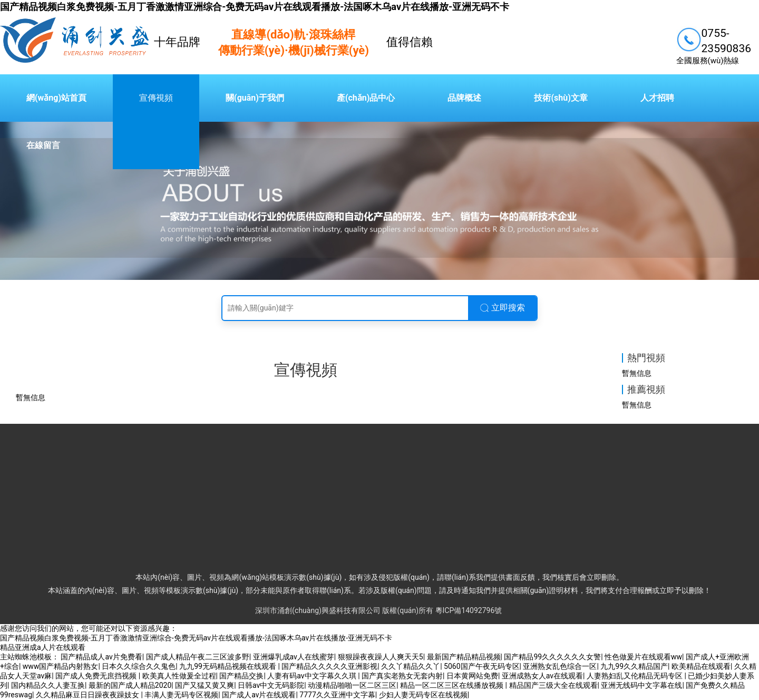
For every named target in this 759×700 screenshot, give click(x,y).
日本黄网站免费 (472, 676)
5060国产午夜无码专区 (481, 666)
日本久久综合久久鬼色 (139, 666)
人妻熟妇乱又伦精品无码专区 (635, 676)
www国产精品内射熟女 (61, 666)
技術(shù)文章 (561, 98)
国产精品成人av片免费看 (101, 657)
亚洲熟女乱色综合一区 (560, 666)
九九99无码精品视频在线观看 (228, 666)
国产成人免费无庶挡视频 (97, 676)
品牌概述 (464, 98)
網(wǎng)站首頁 (56, 98)
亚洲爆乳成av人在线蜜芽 (294, 657)
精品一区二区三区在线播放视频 (453, 685)
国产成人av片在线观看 (259, 695)
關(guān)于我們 (255, 98)
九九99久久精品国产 (634, 666)
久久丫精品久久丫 (411, 666)
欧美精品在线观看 (701, 666)
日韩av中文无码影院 (271, 685)
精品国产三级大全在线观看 (553, 685)
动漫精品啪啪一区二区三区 (352, 685)
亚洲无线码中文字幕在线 (641, 685)
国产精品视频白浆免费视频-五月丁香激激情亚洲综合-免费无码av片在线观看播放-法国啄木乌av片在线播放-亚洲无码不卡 (255, 7)
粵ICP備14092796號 (469, 610)
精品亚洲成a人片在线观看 (43, 647)
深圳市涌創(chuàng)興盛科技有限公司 (318, 610)
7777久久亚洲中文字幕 (337, 695)
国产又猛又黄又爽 (205, 685)
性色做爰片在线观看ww (643, 657)
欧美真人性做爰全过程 (179, 676)
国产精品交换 (241, 676)
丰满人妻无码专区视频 (181, 695)
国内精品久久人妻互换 (48, 685)
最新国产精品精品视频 (464, 657)
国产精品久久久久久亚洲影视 (329, 666)
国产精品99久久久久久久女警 (552, 657)
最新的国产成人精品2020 (130, 685)
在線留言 (43, 145)
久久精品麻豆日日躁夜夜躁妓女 (88, 695)
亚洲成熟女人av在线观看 (542, 676)
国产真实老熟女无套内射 (402, 676)
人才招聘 (657, 98)
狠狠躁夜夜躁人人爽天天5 (381, 657)
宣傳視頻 (156, 98)
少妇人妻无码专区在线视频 (423, 695)
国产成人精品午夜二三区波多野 (198, 657)
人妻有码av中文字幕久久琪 (313, 676)
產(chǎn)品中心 (366, 98)
